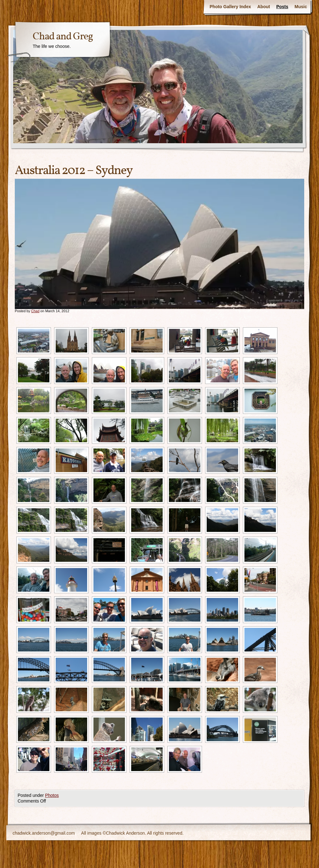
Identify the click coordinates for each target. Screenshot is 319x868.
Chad (35, 311)
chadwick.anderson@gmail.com (44, 833)
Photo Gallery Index (230, 7)
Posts (282, 7)
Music (301, 7)
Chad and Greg (63, 37)
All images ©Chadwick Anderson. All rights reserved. (132, 833)
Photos (52, 795)
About (264, 7)
